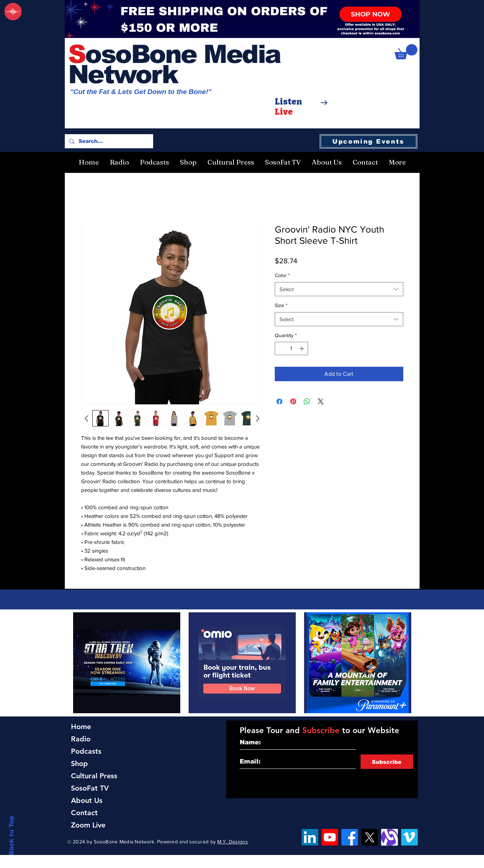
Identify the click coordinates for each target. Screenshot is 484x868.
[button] (406, 52)
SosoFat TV (90, 788)
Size (281, 305)
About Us (87, 800)
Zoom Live (88, 825)
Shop (79, 763)
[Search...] (108, 141)
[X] (370, 837)
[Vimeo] (409, 837)
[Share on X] (321, 401)
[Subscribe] (387, 762)
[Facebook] (350, 837)
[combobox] (339, 289)
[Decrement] (280, 348)
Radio (81, 739)
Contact (84, 813)
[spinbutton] (291, 348)
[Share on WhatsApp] (307, 401)
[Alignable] (390, 837)
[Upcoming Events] (369, 141)
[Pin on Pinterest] (293, 401)
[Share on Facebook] (279, 401)
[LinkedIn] (310, 837)
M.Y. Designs (232, 842)
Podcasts (86, 751)
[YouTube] (330, 837)
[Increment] (302, 348)
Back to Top (11, 836)
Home (81, 727)
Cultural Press (94, 776)
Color (282, 275)
